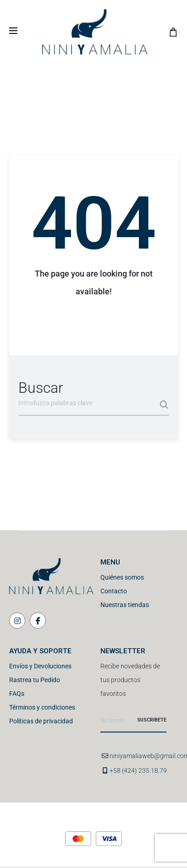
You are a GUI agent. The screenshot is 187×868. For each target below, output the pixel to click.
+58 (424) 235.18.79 (138, 770)
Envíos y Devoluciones (40, 666)
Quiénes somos (122, 577)
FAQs (17, 694)
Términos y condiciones (42, 707)
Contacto (114, 591)
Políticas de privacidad (41, 721)
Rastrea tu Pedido (35, 680)
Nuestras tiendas (125, 605)
